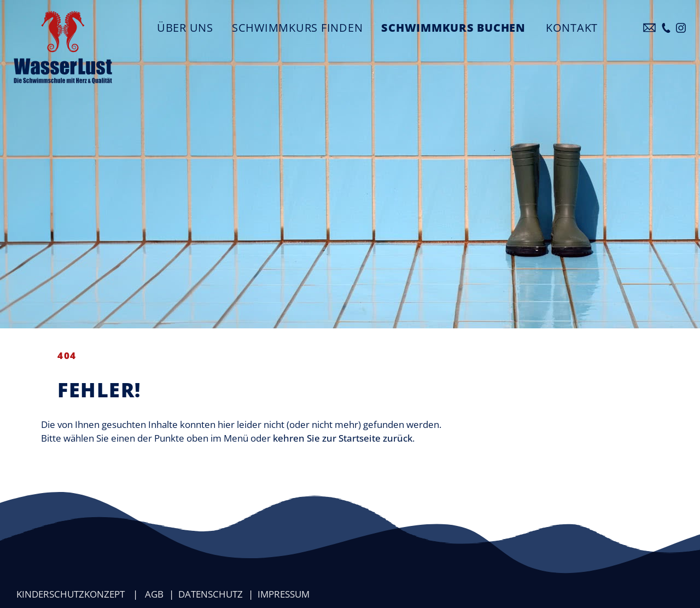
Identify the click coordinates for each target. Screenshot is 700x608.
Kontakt (572, 27)
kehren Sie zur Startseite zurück (343, 438)
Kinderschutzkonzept (71, 594)
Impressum (284, 594)
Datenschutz (211, 594)
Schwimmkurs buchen (453, 27)
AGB (154, 594)
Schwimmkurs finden (297, 27)
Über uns (185, 27)
